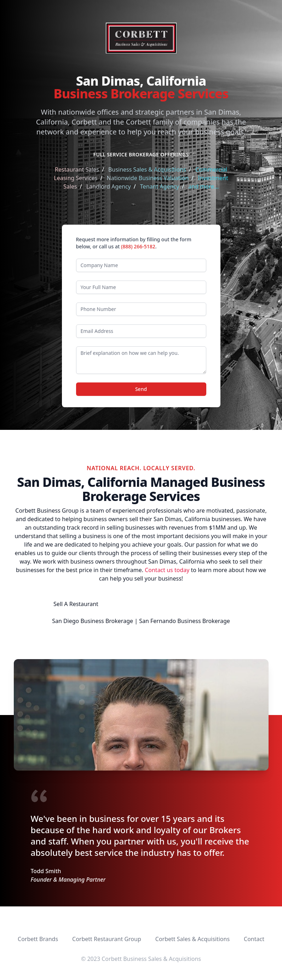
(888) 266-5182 (138, 246)
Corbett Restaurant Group (107, 939)
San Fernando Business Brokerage (185, 621)
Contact (254, 939)
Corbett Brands (38, 939)
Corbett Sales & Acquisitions (192, 939)
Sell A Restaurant (76, 604)
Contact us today (167, 570)
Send (141, 389)
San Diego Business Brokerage (93, 621)
